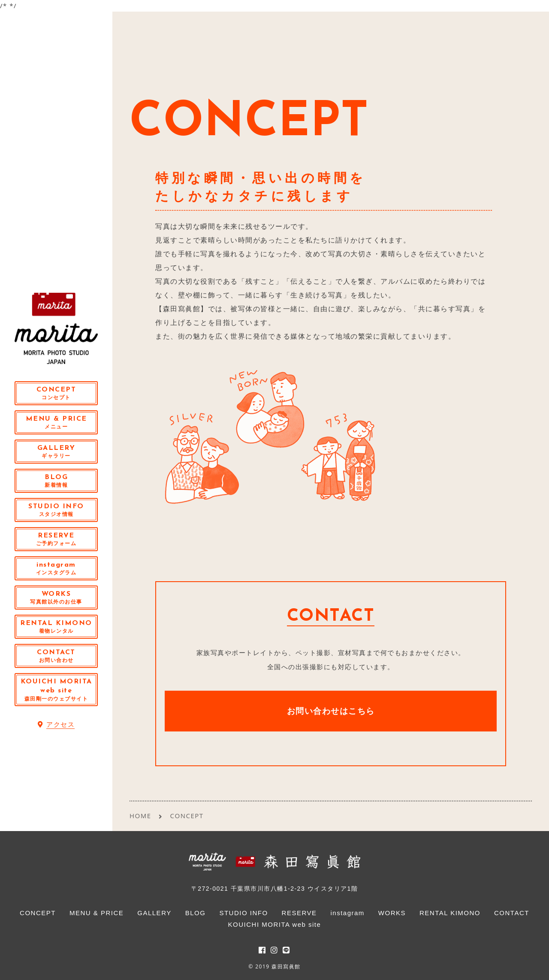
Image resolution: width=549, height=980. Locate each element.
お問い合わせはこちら (331, 711)
